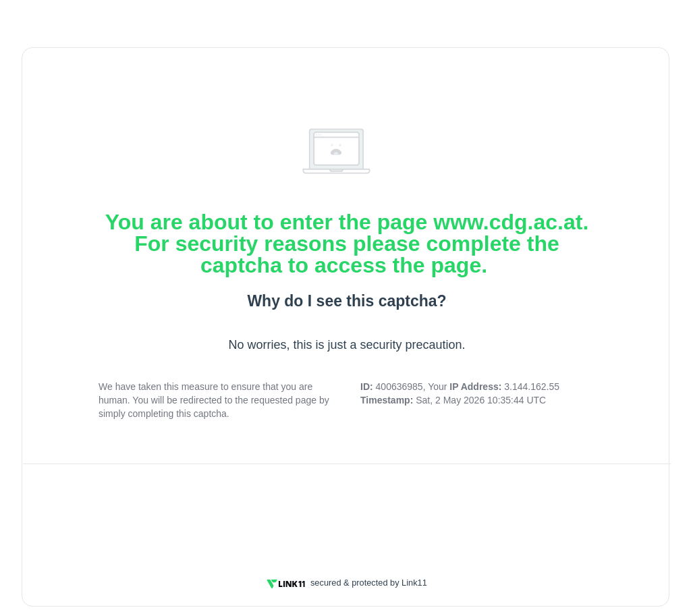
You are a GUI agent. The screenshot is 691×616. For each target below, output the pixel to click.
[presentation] (347, 512)
